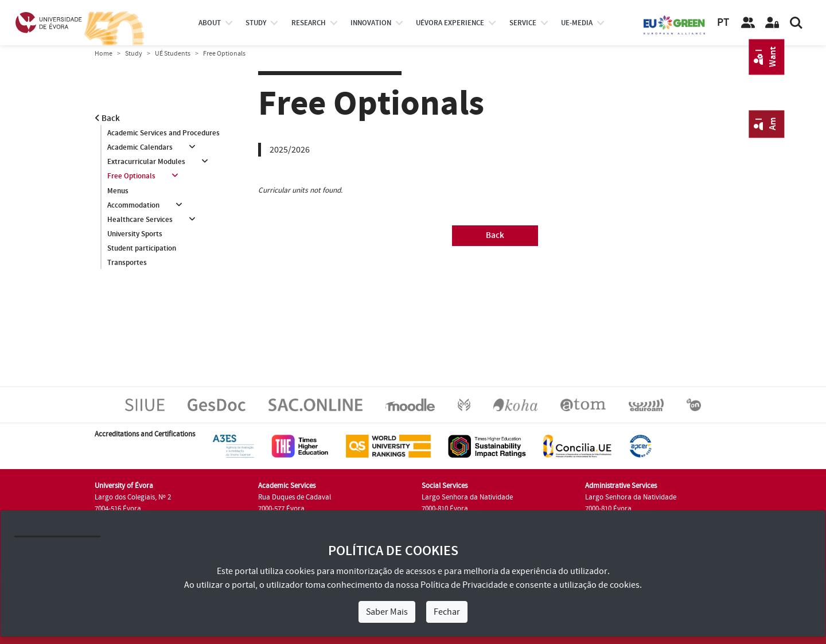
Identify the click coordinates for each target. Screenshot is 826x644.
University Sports (135, 234)
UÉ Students (173, 54)
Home (104, 54)
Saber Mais (387, 612)
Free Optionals (131, 176)
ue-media (577, 23)
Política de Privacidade (464, 585)
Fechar (447, 612)
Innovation (371, 23)
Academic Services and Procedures (163, 133)
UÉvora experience (450, 23)
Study (134, 54)
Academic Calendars (140, 147)
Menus (118, 191)
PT (723, 23)
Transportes (127, 263)
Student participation (142, 248)
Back (107, 118)
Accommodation (133, 205)
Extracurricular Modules (146, 162)
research (309, 23)
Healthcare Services (140, 220)
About (210, 23)
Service (523, 23)
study (256, 23)
